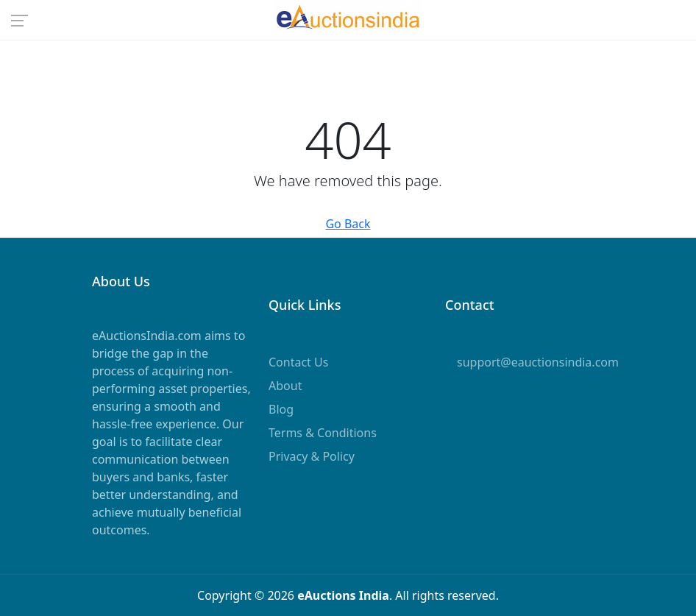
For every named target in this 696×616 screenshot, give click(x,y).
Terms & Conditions (323, 433)
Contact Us (298, 362)
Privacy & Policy (312, 456)
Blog (281, 409)
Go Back (348, 224)
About (285, 386)
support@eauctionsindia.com (538, 362)
